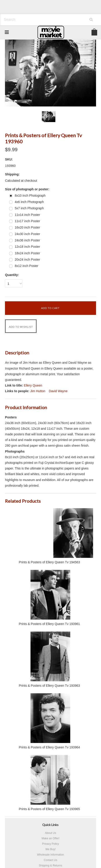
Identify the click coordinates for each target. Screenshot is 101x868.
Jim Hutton (38, 391)
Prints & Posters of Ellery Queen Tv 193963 (49, 686)
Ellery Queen (33, 385)
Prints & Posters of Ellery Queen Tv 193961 (49, 624)
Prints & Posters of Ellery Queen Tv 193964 (49, 747)
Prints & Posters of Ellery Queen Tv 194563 (49, 562)
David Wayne (58, 391)
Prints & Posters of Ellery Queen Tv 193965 (49, 809)
